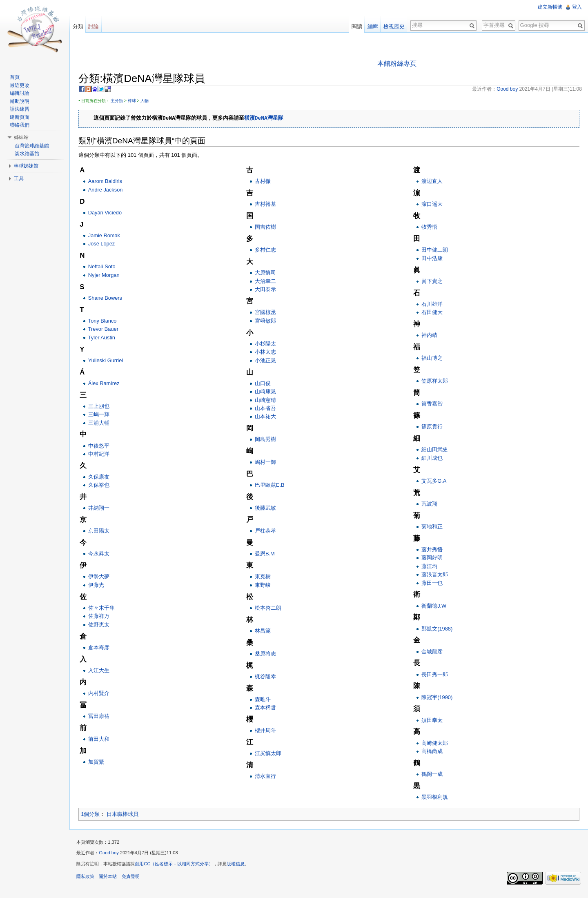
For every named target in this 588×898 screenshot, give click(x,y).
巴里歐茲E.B (272, 486)
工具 (20, 178)
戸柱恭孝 (267, 531)
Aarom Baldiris (108, 182)
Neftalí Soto (105, 267)
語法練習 (21, 109)
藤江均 (430, 567)
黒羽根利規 (435, 797)
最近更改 (21, 85)
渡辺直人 (432, 182)
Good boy (112, 856)
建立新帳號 (550, 7)
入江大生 (102, 671)
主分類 (120, 101)
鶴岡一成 (432, 774)
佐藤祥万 (102, 617)
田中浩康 (432, 259)
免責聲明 (134, 879)
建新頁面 (21, 117)
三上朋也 (102, 407)
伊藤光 (99, 585)
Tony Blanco (106, 321)
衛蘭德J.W (434, 606)
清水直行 (267, 777)
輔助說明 (21, 101)
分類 (80, 26)
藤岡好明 (432, 558)
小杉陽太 (267, 344)
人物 (148, 101)
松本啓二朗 (270, 608)
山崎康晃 (267, 392)
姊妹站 (22, 137)
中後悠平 (102, 446)
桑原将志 (267, 654)
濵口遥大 (432, 205)
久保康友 (102, 477)
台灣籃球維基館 (33, 146)
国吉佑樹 (267, 228)
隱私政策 (89, 879)
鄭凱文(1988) (437, 629)
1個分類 (94, 815)
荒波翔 (430, 504)
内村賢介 (102, 694)
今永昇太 (102, 554)
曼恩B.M (267, 554)
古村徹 (265, 182)
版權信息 (239, 867)
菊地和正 (432, 527)
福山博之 (432, 359)
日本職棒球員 (126, 815)
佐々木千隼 (105, 608)
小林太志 (267, 353)
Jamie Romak (107, 236)
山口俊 (265, 384)
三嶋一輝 (102, 415)
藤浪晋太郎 (435, 575)
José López (105, 244)
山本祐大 (267, 417)
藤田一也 (432, 583)
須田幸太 (432, 721)
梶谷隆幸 (267, 677)
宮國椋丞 (267, 313)
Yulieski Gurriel (109, 361)
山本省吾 (267, 409)
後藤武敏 (267, 509)
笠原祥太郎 (435, 382)
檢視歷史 (393, 26)
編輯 (372, 26)
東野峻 (265, 585)
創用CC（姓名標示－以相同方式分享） (178, 867)
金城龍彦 (432, 652)
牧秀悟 (430, 228)
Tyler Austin (105, 338)
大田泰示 (267, 290)
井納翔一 (102, 509)
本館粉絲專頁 (398, 64)
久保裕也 (102, 486)
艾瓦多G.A (434, 481)
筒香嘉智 (432, 404)
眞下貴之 (432, 282)
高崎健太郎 (435, 743)
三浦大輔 (102, 423)
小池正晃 (267, 361)
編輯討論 (21, 93)
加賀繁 (99, 762)
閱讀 (356, 26)
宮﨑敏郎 (267, 321)
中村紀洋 (102, 454)
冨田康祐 (102, 716)
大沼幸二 (267, 282)
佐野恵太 (102, 625)
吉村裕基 (267, 205)
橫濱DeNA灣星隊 (267, 119)
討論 (96, 26)
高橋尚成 (432, 752)
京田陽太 (102, 531)
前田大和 (102, 739)
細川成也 (432, 458)
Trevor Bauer (107, 330)
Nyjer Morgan (107, 275)
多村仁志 (267, 251)
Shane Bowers (108, 298)
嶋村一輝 (267, 463)
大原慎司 (267, 273)
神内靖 (430, 336)
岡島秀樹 (267, 440)
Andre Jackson (109, 190)
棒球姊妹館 (27, 166)
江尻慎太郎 (270, 754)
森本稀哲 (267, 708)
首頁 (16, 77)
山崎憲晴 (267, 400)
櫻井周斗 (267, 731)
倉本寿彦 (102, 648)
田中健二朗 (435, 251)
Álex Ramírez (107, 384)
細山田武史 (435, 450)
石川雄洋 (432, 304)
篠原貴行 (432, 427)
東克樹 (265, 577)
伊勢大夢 (102, 577)
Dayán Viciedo (108, 213)
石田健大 (432, 313)
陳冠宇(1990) (437, 698)
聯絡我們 (21, 125)
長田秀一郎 (435, 675)
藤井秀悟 (432, 550)
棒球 (135, 101)
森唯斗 (265, 700)
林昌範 (265, 631)
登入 (577, 7)
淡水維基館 (28, 154)
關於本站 (111, 879)
